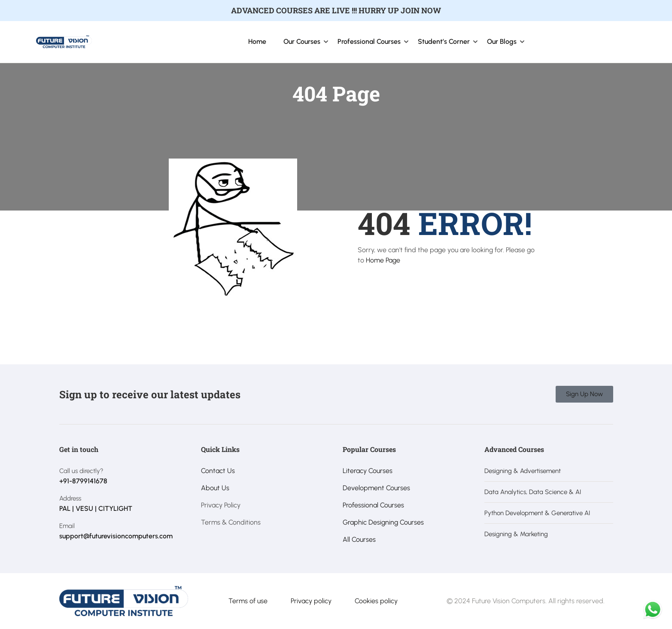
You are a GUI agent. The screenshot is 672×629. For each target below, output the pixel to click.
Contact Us (218, 471)
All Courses (359, 539)
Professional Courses (369, 41)
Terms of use (248, 601)
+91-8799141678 (83, 481)
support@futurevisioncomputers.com (116, 536)
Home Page (383, 260)
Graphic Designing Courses (383, 522)
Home (257, 41)
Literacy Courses (368, 471)
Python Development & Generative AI (537, 513)
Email (67, 526)
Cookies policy (376, 601)
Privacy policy (311, 601)
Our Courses (302, 41)
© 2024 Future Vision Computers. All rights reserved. (526, 601)
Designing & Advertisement (523, 471)
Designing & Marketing (516, 534)
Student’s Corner (444, 41)
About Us (215, 488)
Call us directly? (81, 471)
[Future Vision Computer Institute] (64, 41)
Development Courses (376, 488)
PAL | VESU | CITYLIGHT (96, 508)
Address (70, 498)
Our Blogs (502, 41)
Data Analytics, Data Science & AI (533, 492)
